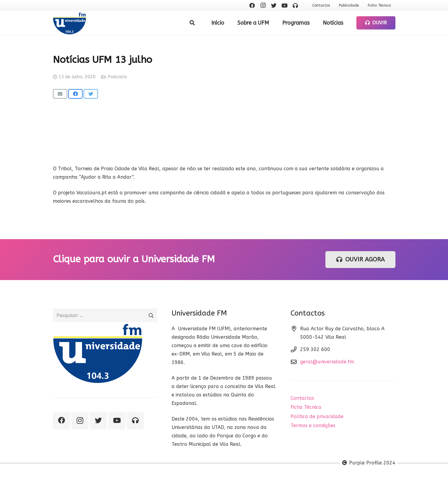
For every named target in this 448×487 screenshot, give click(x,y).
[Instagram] (263, 5)
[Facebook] (252, 5)
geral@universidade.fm (327, 362)
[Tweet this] (91, 94)
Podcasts (117, 77)
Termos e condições (313, 425)
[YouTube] (285, 5)
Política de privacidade (317, 416)
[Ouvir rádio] (295, 5)
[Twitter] (274, 5)
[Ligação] (70, 23)
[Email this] (60, 94)
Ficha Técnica (306, 407)
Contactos (302, 398)
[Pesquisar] (192, 23)
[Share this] (75, 94)
